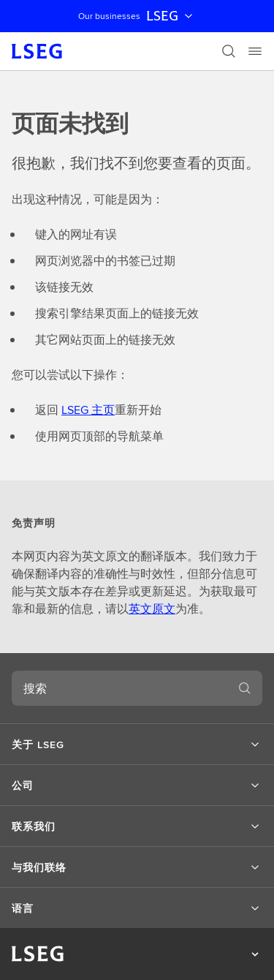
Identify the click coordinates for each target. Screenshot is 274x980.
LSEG (171, 16)
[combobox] (119, 688)
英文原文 (152, 609)
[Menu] (255, 51)
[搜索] (229, 51)
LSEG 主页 (88, 410)
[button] (137, 745)
